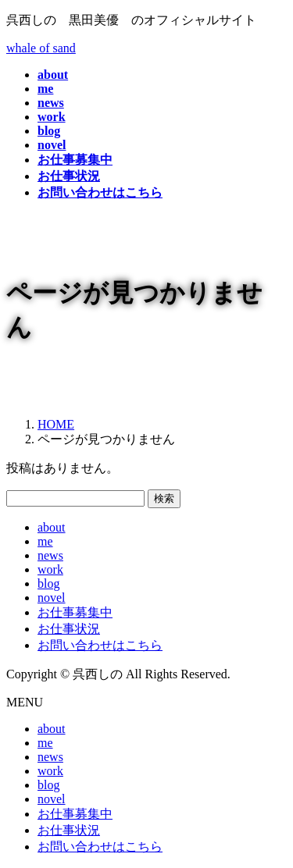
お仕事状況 (69, 629)
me (45, 541)
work (50, 569)
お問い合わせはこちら (100, 645)
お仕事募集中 (75, 612)
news (50, 555)
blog (48, 583)
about (52, 527)
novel (52, 598)
